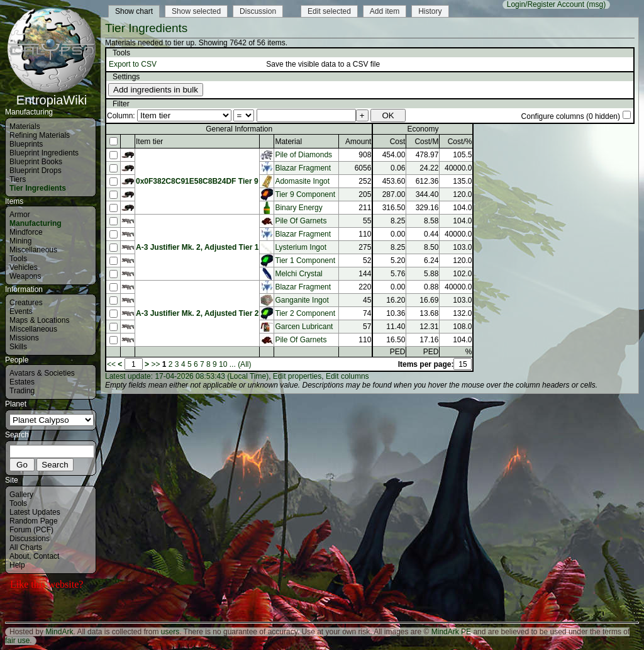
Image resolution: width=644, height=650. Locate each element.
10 (223, 364)
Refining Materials (40, 135)
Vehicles (24, 267)
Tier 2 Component (305, 313)
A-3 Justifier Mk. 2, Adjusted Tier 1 (197, 247)
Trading (22, 391)
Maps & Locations (39, 320)
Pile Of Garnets (301, 221)
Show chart (134, 11)
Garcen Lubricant (304, 327)
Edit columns (347, 376)
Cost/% (460, 142)
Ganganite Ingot (302, 300)
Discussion (258, 11)
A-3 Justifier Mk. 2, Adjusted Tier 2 (197, 313)
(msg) (596, 4)
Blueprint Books (36, 162)
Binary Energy (298, 208)
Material (288, 142)
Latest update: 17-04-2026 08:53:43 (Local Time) (187, 376)
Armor (20, 215)
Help (17, 565)
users (170, 632)
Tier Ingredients (38, 188)
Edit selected (329, 11)
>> (155, 364)
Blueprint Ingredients (44, 153)
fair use (17, 641)
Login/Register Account (546, 4)
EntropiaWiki (52, 94)
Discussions (30, 539)
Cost (398, 142)
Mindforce (26, 232)
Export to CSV (133, 64)
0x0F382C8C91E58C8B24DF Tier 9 (197, 181)
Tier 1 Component (305, 261)
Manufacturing (36, 223)
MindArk (59, 632)
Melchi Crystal (298, 274)
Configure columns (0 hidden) (571, 116)
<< (111, 364)
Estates (22, 382)
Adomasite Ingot (302, 181)
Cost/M (426, 142)
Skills (18, 347)
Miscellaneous (33, 250)
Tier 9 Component (305, 194)
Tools (18, 259)
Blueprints (26, 144)
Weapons (25, 276)
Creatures (26, 303)
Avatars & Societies (42, 373)
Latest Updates (35, 512)
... (233, 364)
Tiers (18, 179)
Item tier (149, 142)
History (430, 11)
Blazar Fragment (303, 168)
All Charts (26, 547)
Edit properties (297, 376)
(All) (244, 364)
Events (21, 311)
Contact (46, 556)
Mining (20, 241)
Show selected (196, 11)
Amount (358, 142)
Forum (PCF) (31, 530)
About (19, 556)
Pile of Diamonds (303, 155)
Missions (24, 338)
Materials (25, 126)
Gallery (21, 495)
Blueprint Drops (36, 171)
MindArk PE (451, 632)
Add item (385, 11)
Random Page (34, 521)
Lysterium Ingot (301, 247)
